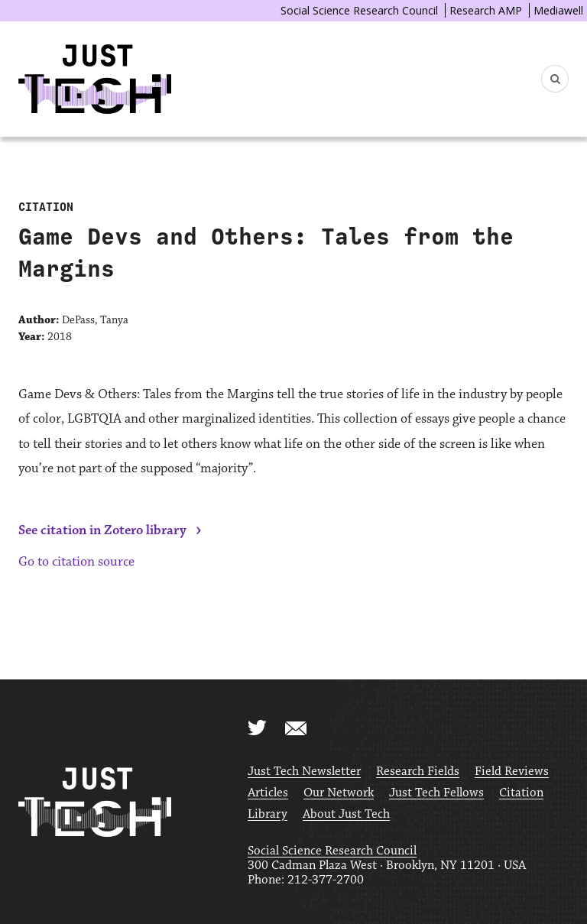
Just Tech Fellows (436, 793)
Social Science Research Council (359, 10)
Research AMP (486, 10)
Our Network (339, 793)
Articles (268, 793)
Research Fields (418, 772)
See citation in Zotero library (102, 530)
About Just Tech (346, 814)
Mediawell (558, 10)
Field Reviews (512, 772)
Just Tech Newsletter (304, 772)
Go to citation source (76, 562)
